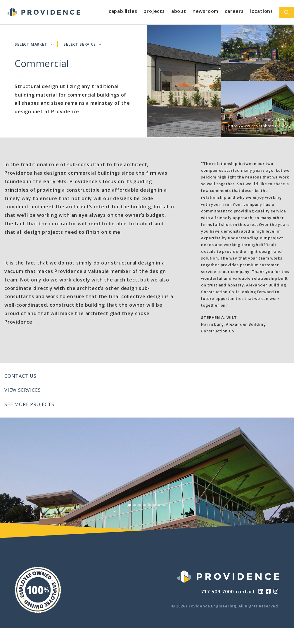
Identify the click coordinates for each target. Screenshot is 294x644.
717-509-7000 (217, 592)
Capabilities (123, 11)
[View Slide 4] (145, 505)
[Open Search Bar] (287, 12)
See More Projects (29, 404)
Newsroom (205, 11)
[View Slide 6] (154, 505)
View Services (23, 390)
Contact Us (20, 376)
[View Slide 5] (149, 505)
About (179, 11)
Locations (262, 11)
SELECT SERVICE (82, 44)
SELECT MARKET (34, 44)
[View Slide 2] (135, 505)
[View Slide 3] (140, 505)
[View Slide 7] (159, 505)
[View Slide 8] (164, 505)
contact (246, 592)
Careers (234, 11)
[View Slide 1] (130, 505)
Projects (154, 11)
